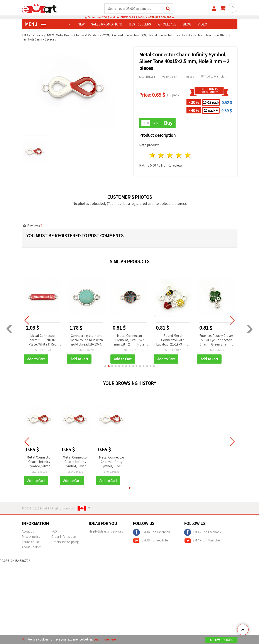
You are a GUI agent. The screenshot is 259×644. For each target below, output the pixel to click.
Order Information (64, 537)
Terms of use (31, 542)
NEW (81, 24)
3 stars (170, 155)
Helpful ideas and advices (106, 531)
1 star (152, 155)
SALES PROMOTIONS (107, 24)
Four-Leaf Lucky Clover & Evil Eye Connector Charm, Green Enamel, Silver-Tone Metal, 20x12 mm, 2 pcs (216, 340)
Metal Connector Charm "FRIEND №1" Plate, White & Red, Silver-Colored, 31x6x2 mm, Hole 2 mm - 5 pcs (43, 340)
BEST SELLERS (140, 24)
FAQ (54, 531)
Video (202, 24)
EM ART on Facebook (151, 532)
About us (28, 531)
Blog (187, 24)
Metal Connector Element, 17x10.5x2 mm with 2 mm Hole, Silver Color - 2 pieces (129, 340)
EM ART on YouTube (151, 541)
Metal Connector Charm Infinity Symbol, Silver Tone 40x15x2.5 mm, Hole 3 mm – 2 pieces (39, 462)
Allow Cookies (221, 640)
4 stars (179, 155)
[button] (105, 366)
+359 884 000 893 (160, 17)
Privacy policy (31, 537)
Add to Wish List (213, 77)
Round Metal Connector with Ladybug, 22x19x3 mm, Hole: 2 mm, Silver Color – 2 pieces (173, 340)
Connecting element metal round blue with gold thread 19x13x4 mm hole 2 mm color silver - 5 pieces (86, 340)
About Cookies (32, 547)
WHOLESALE (167, 24)
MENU (36, 24)
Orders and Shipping (65, 542)
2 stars (161, 155)
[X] (24, 639)
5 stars (188, 155)
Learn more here (105, 639)
